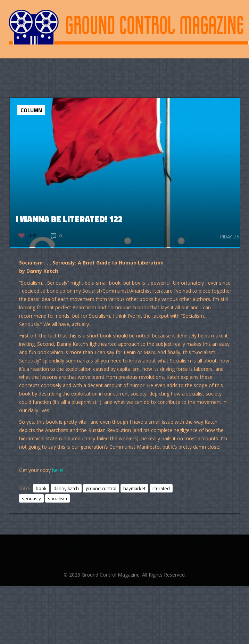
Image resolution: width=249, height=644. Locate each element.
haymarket (134, 488)
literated (161, 488)
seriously (31, 498)
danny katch (66, 488)
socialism (57, 498)
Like (32, 235)
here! (58, 470)
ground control (101, 488)
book (41, 488)
